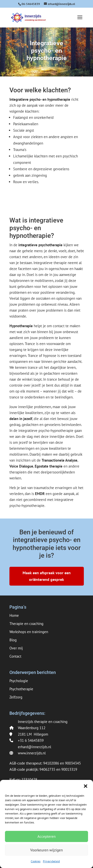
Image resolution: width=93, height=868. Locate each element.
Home (14, 615)
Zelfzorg (16, 697)
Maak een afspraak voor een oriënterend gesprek (47, 576)
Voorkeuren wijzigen (46, 850)
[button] (86, 786)
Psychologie (19, 681)
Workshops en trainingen (29, 632)
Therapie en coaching (26, 624)
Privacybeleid (51, 861)
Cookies (36, 861)
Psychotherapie (21, 689)
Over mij (16, 648)
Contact (15, 656)
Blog (13, 640)
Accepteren (46, 836)
